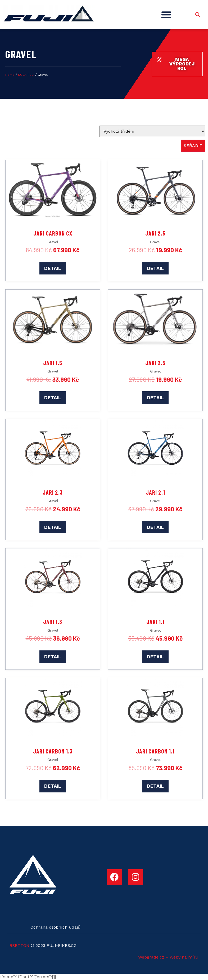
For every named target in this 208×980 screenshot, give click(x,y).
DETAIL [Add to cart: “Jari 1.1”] (155, 657)
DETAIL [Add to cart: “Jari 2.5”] (155, 268)
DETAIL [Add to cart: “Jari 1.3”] (53, 657)
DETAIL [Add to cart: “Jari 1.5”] (53, 398)
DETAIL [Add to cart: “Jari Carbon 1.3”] (53, 786)
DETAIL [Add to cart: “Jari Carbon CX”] (53, 268)
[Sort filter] (152, 131)
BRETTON (19, 945)
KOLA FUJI (26, 75)
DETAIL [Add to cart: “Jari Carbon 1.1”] (155, 786)
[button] (166, 15)
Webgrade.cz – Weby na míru (168, 957)
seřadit (193, 146)
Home (10, 75)
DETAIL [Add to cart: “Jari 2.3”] (53, 527)
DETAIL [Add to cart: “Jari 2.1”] (155, 527)
